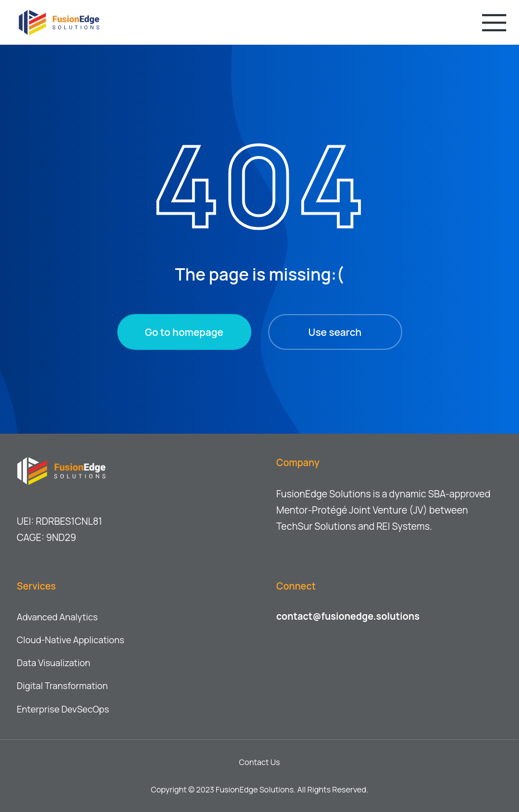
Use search (335, 332)
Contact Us (259, 762)
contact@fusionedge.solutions (348, 616)
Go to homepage (184, 332)
